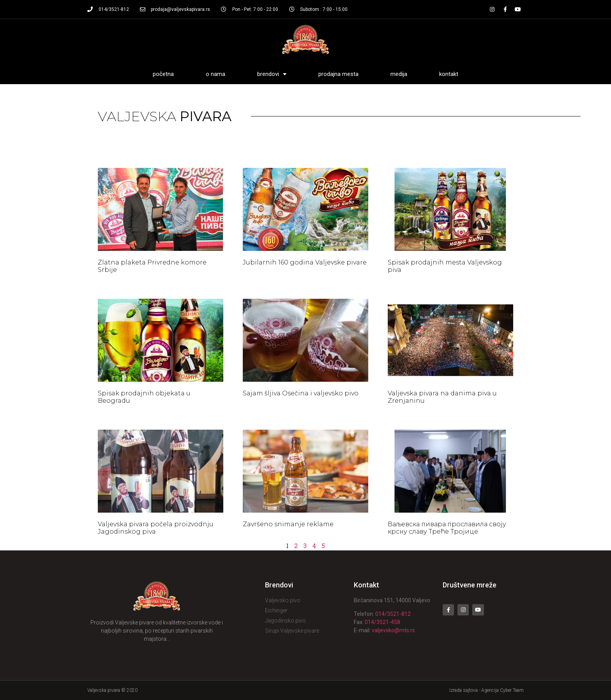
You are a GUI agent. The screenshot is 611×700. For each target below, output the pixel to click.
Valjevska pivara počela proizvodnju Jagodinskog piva (156, 528)
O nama (215, 74)
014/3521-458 (382, 622)
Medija (399, 74)
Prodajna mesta (338, 74)
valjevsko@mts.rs (393, 630)
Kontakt (449, 74)
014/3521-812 (393, 614)
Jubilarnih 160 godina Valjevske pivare (305, 262)
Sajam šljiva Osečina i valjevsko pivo (301, 393)
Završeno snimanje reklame (288, 524)
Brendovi (272, 74)
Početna (163, 74)
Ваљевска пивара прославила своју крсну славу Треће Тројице (447, 528)
